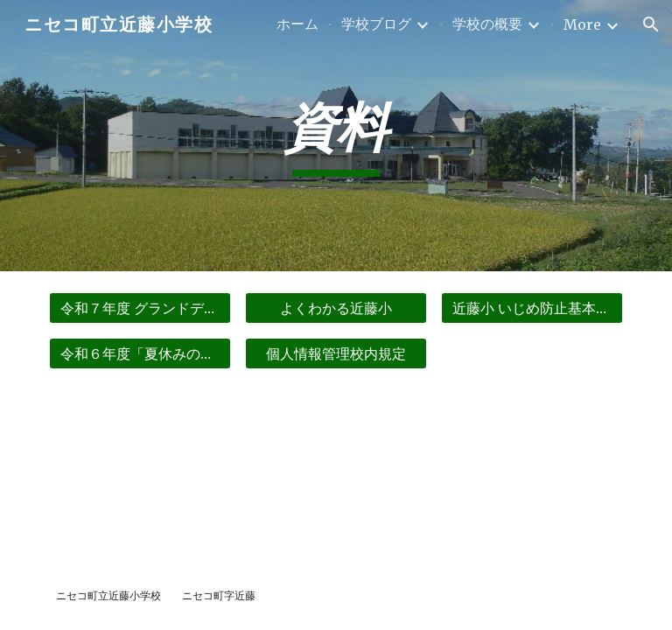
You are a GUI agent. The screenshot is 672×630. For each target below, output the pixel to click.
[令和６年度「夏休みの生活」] (140, 353)
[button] (651, 24)
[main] (336, 136)
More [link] (582, 24)
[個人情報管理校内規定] (336, 353)
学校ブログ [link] (376, 24)
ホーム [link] (297, 24)
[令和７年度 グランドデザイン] (140, 308)
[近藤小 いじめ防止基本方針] (532, 308)
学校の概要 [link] (487, 24)
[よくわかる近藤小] (336, 308)
